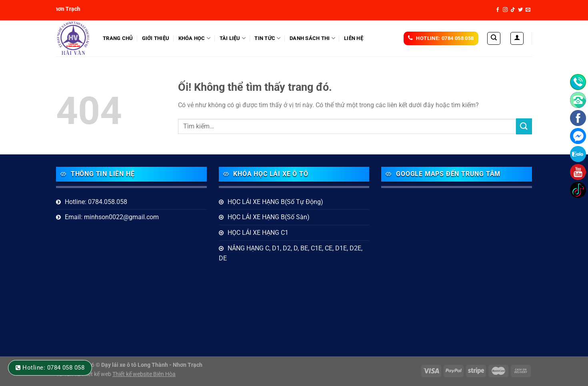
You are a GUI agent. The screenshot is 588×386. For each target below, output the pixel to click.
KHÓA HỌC (195, 38)
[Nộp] (524, 126)
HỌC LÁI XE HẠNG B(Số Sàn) (269, 217)
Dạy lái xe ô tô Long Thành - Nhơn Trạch (152, 365)
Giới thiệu (156, 38)
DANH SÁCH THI (312, 38)
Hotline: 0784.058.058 (96, 202)
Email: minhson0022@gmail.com (112, 217)
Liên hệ (354, 38)
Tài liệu (233, 38)
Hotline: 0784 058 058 (53, 368)
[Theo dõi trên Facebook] (498, 10)
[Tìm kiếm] (494, 38)
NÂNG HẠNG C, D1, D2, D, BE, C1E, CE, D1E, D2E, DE (291, 253)
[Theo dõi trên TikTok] (513, 10)
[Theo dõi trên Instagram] (505, 10)
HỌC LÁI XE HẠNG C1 (258, 233)
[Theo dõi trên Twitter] (520, 10)
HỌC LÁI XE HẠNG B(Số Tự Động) (275, 202)
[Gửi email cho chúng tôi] (528, 10)
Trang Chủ (118, 38)
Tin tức (267, 38)
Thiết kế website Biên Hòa (144, 374)
